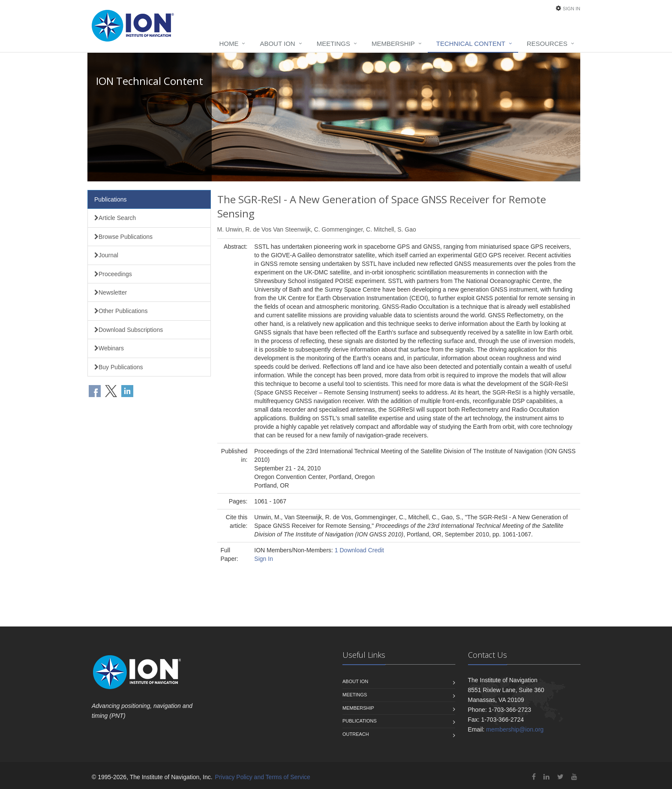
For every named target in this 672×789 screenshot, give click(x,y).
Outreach (356, 734)
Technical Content (471, 44)
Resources (547, 44)
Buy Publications (119, 367)
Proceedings (113, 274)
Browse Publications (123, 237)
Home (229, 44)
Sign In (571, 9)
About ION (277, 44)
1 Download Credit (359, 550)
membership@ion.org (515, 729)
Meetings (333, 44)
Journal (106, 255)
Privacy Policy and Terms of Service (263, 777)
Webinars (109, 348)
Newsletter (111, 292)
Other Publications (121, 311)
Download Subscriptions (129, 330)
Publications (111, 199)
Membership (393, 44)
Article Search (115, 218)
